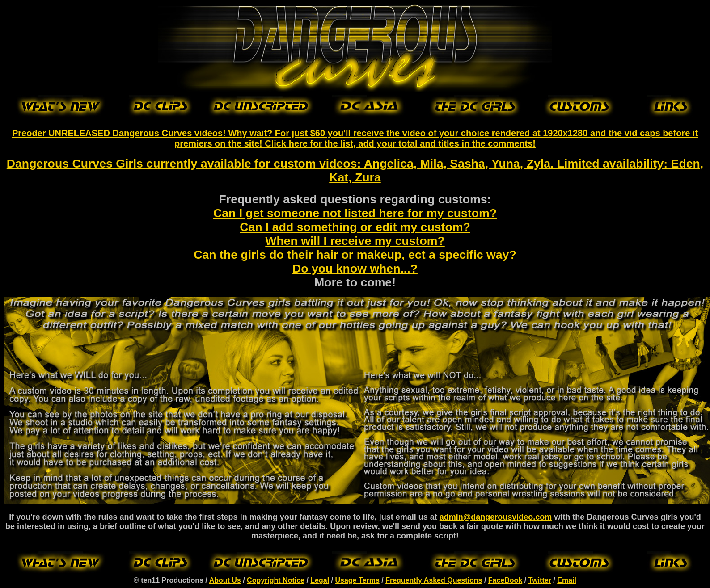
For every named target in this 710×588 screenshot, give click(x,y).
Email (567, 580)
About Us (225, 580)
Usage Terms (357, 580)
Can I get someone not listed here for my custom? (355, 213)
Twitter (540, 580)
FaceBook (505, 580)
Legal (320, 580)
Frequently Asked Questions (434, 580)
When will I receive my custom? (355, 241)
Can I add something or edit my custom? (355, 227)
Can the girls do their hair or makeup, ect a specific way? (355, 255)
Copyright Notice (276, 580)
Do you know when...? (355, 269)
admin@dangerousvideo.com (496, 517)
